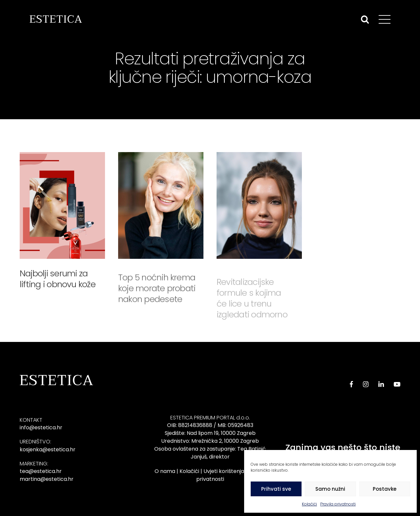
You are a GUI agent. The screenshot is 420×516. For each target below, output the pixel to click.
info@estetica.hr (41, 427)
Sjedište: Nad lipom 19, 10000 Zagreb (210, 433)
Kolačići (309, 504)
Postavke (385, 489)
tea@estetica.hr (41, 471)
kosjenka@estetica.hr (48, 449)
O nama (165, 471)
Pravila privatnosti (338, 504)
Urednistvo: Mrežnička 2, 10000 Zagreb (210, 441)
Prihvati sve (276, 489)
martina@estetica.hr (47, 479)
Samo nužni (330, 489)
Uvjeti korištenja (224, 471)
